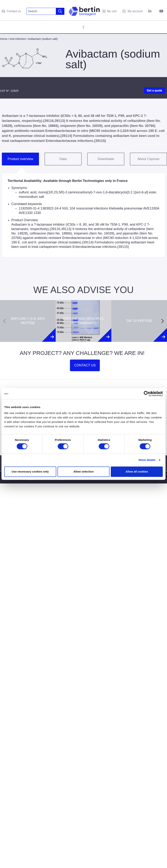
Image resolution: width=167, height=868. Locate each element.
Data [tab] (63, 159)
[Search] (60, 11)
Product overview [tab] (20, 159)
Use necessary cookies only (30, 472)
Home (4, 39)
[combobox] (41, 11)
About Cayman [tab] (148, 159)
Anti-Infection (18, 39)
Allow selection (83, 472)
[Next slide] (163, 321)
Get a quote (154, 90)
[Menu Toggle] (83, 27)
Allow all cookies (137, 472)
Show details (147, 460)
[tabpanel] (83, 215)
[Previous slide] (4, 321)
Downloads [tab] (106, 159)
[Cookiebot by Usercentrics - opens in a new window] (146, 394)
